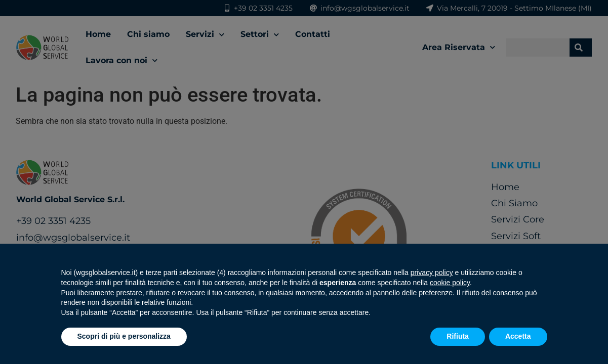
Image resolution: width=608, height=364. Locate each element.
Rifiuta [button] (458, 336)
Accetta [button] (518, 336)
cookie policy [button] (450, 283)
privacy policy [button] (432, 272)
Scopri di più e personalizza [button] (124, 336)
